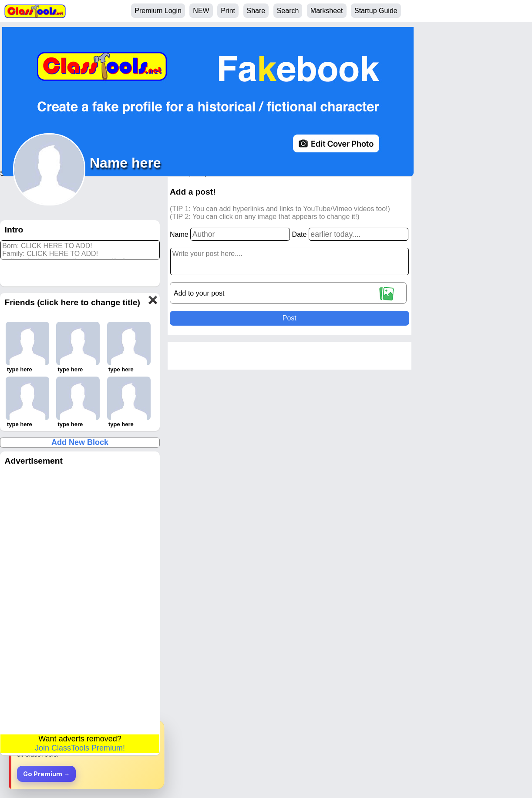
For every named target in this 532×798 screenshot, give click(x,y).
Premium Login (158, 11)
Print (228, 11)
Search (288, 11)
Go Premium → (46, 774)
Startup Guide (376, 11)
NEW (201, 11)
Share (256, 11)
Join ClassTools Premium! (80, 748)
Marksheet (327, 11)
